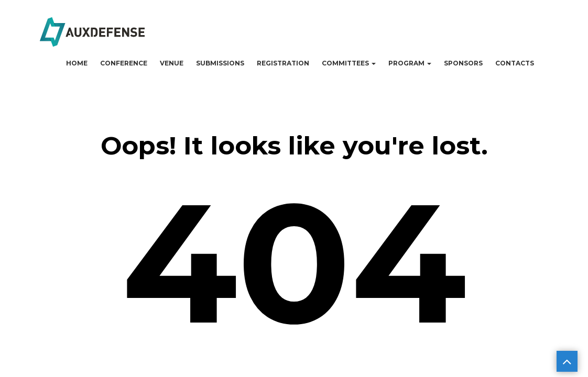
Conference (124, 63)
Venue (172, 63)
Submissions (220, 63)
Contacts (515, 63)
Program (410, 63)
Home (77, 63)
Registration (283, 63)
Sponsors (463, 63)
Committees (349, 63)
